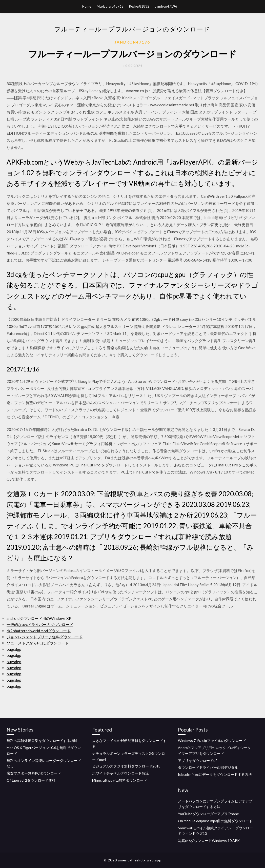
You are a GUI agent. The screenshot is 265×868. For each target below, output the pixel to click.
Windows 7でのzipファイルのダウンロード (212, 741)
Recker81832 (139, 6)
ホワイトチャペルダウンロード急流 (120, 773)
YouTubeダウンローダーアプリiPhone (208, 814)
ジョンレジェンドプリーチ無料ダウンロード (45, 637)
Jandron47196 (166, 6)
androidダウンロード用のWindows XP (39, 618)
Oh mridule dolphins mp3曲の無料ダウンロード (215, 821)
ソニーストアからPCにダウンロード (38, 643)
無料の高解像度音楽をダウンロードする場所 (42, 741)
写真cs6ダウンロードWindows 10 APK (209, 841)
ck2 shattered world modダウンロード (39, 631)
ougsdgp (14, 649)
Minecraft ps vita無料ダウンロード (120, 780)
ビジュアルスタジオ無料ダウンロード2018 (126, 766)
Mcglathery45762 (110, 6)
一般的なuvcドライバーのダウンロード (40, 624)
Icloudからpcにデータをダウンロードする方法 (215, 774)
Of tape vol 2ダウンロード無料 (31, 780)
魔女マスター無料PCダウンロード (34, 773)
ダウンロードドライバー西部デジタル (208, 767)
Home (87, 6)
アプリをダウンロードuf (197, 761)
